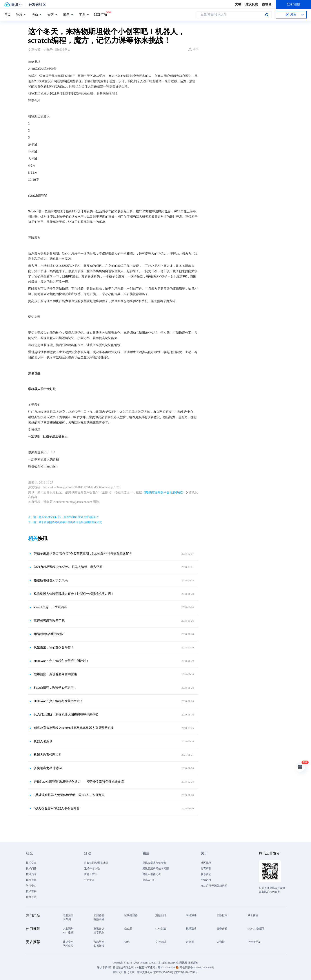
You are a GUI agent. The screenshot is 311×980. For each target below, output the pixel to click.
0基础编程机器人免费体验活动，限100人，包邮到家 (69, 795)
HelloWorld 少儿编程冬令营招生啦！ (58, 701)
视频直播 (99, 919)
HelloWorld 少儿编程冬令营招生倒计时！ (61, 661)
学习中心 (31, 886)
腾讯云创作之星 (152, 874)
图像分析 (222, 929)
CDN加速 (161, 929)
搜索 (267, 15)
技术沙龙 (31, 874)
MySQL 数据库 (256, 929)
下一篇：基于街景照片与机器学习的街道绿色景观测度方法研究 (65, 522)
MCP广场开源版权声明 (214, 886)
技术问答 (31, 869)
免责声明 (206, 869)
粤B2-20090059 (167, 967)
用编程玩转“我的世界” (49, 634)
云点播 (190, 942)
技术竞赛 (89, 880)
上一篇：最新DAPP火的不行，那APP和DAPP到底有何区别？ (64, 517)
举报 (193, 49)
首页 (7, 15)
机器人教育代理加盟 (48, 755)
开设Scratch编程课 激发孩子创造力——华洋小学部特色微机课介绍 (79, 782)
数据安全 (68, 942)
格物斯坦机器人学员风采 (51, 580)
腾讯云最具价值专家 (154, 863)
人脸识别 (68, 929)
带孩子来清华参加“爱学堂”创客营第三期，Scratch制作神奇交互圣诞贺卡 (83, 554)
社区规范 (206, 863)
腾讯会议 (99, 929)
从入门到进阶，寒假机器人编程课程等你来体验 (66, 714)
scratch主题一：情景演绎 (51, 607)
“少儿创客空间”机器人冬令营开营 (57, 808)
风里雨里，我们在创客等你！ (54, 647)
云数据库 (222, 915)
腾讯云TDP (149, 880)
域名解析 (253, 915)
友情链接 (206, 880)
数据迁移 (99, 946)
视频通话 (191, 929)
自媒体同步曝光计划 (96, 863)
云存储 (67, 919)
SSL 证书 (68, 933)
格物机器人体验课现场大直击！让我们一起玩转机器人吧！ (74, 594)
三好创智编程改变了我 (49, 621)
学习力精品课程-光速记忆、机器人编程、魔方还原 (68, 567)
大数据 (221, 942)
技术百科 (31, 891)
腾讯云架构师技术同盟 (156, 869)
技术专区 (31, 897)
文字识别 (160, 942)
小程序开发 (254, 942)
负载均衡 (99, 942)
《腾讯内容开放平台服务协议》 (164, 492)
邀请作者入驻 (92, 869)
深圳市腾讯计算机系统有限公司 (115, 967)
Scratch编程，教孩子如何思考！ (55, 688)
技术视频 (31, 880)
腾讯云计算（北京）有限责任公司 (133, 972)
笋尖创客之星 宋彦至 (48, 768)
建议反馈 (252, 4)
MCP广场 (100, 14)
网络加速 (191, 915)
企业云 (128, 929)
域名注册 (68, 915)
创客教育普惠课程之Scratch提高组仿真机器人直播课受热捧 (74, 728)
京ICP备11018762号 (186, 972)
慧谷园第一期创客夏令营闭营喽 (55, 674)
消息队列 (160, 915)
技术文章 (31, 863)
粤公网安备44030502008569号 (197, 967)
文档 (238, 4)
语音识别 (99, 933)
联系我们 (206, 874)
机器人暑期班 (43, 741)
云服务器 (99, 915)
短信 (127, 942)
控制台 (267, 4)
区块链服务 (131, 915)
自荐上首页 (91, 874)
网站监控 (68, 946)
